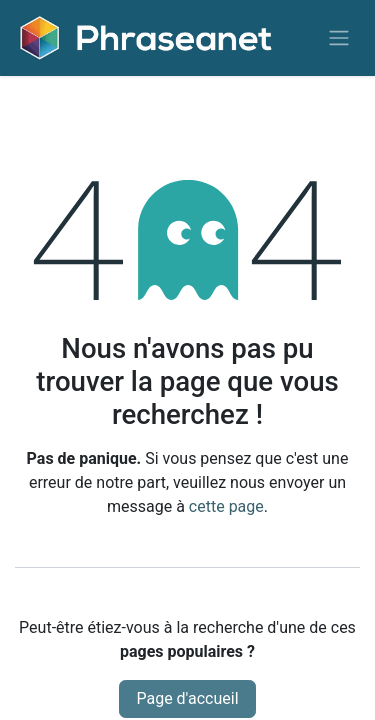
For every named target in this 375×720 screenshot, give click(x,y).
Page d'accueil (187, 698)
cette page (226, 506)
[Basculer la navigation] (339, 38)
